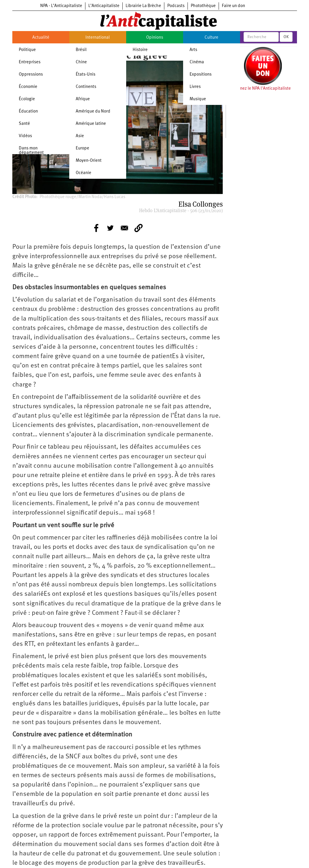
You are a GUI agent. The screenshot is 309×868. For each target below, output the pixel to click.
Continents (86, 87)
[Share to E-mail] (124, 228)
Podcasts (176, 6)
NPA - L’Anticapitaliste (61, 6)
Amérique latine (91, 124)
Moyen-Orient (89, 161)
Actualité (41, 38)
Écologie (27, 99)
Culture (211, 38)
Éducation (28, 112)
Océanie (83, 173)
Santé (24, 124)
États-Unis (86, 75)
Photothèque (203, 6)
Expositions (201, 75)
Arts (193, 50)
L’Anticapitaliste (104, 6)
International (98, 38)
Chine (81, 62)
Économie (28, 87)
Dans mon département (31, 151)
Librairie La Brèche (143, 6)
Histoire (140, 50)
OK (286, 37)
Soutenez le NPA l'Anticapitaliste (260, 89)
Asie (80, 136)
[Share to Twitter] (110, 228)
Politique (27, 50)
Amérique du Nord (93, 112)
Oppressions (31, 75)
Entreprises (30, 62)
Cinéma (197, 62)
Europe (82, 148)
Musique (198, 99)
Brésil (81, 50)
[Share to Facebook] (96, 228)
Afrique (83, 99)
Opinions (155, 38)
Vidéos (25, 136)
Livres (195, 87)
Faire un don (233, 6)
